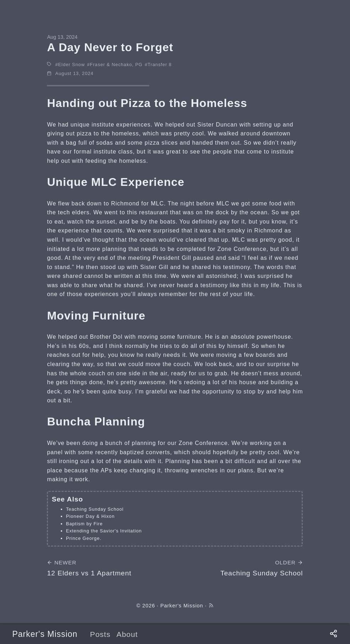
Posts (100, 634)
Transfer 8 (160, 65)
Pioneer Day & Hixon (90, 516)
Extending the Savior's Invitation (104, 531)
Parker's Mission (45, 634)
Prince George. (84, 538)
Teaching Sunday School (95, 509)
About (127, 634)
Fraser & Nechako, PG (116, 65)
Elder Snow (72, 65)
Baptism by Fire (84, 524)
